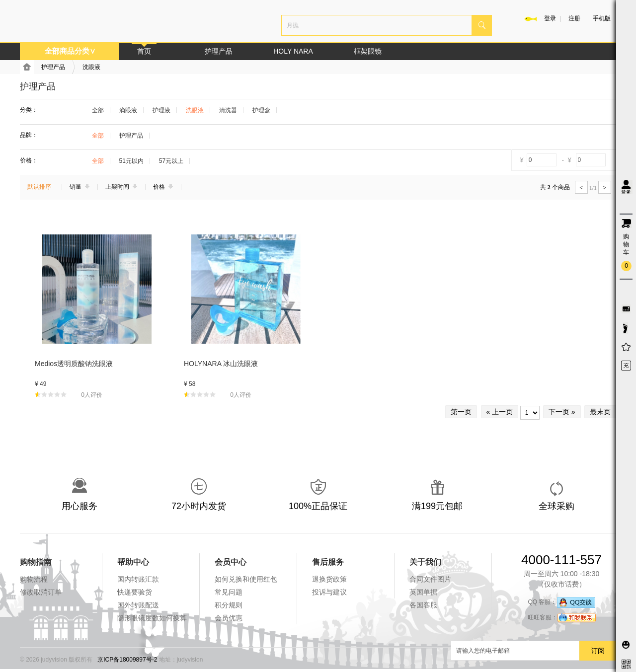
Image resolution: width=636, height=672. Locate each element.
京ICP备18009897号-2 (127, 660)
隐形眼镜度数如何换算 (152, 618)
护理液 (161, 110)
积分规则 (229, 605)
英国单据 (423, 592)
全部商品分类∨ (70, 51)
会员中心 (231, 562)
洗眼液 (91, 67)
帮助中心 (133, 562)
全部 (98, 110)
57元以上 (171, 161)
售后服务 (328, 562)
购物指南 (36, 562)
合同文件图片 (430, 579)
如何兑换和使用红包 (246, 579)
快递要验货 (135, 592)
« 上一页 (500, 412)
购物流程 (34, 579)
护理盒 (261, 110)
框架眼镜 (368, 51)
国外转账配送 (138, 605)
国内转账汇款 (138, 579)
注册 (574, 18)
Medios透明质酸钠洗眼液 (74, 364)
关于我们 (425, 562)
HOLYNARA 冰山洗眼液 (221, 364)
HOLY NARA (293, 51)
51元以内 (131, 161)
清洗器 (228, 110)
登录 (550, 18)
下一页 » (562, 412)
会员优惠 (229, 618)
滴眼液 (128, 110)
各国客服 (423, 605)
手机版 (602, 18)
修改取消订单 (41, 592)
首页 (144, 51)
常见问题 (229, 592)
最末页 (600, 412)
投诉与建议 (329, 592)
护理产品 (219, 51)
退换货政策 (329, 579)
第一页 (461, 412)
